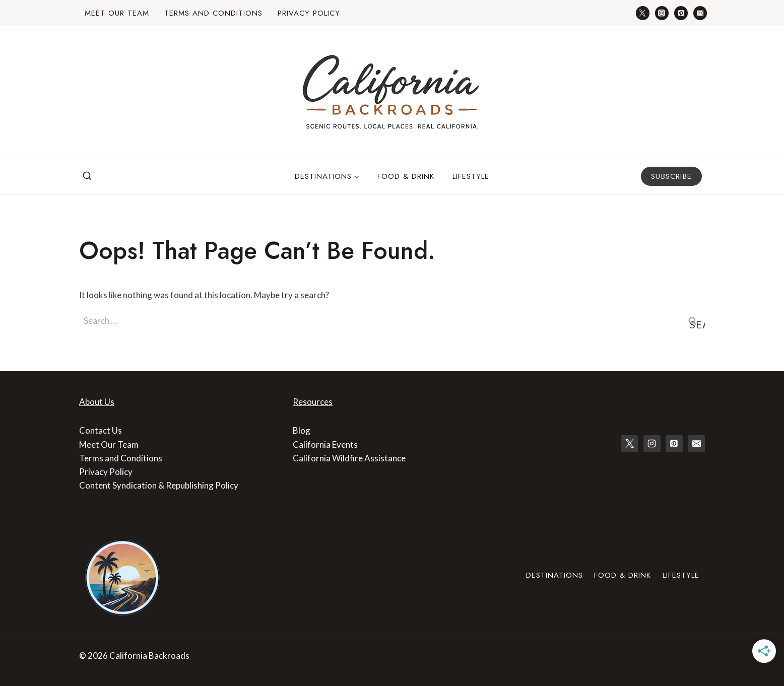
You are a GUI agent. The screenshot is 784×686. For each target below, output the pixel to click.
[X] (629, 444)
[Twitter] (643, 13)
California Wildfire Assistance (349, 458)
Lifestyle (471, 176)
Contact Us (101, 430)
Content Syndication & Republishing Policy (159, 485)
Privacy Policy (309, 13)
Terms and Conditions (213, 13)
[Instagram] (662, 13)
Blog (302, 430)
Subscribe (671, 176)
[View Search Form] (87, 176)
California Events (325, 444)
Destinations (554, 575)
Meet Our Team (117, 13)
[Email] (700, 13)
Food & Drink (406, 176)
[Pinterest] (681, 13)
